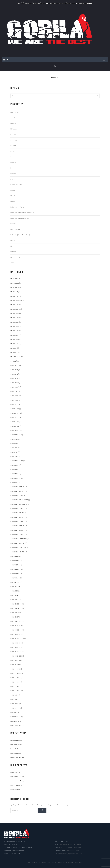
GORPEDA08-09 (16, 621)
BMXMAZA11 (14, 340)
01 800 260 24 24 (59, 3)
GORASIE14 (14, 374)
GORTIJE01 (14, 712)
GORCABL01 (14, 405)
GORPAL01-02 (15, 587)
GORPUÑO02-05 (16, 673)
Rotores (13, 252)
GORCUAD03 (15, 431)
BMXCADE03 (15, 287)
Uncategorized (16, 725)
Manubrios (14, 196)
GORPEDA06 (15, 613)
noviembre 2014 (16, 781)
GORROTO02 (15, 708)
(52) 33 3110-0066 (65, 848)
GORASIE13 (14, 370)
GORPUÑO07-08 (16, 691)
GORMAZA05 (15, 582)
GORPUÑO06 (15, 686)
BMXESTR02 (14, 296)
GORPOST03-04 (16, 630)
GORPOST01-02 (16, 626)
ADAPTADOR (14, 112)
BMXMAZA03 (15, 305)
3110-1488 (78, 848)
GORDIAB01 (14, 439)
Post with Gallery (16, 745)
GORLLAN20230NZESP (18, 522)
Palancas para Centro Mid (20, 218)
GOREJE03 (14, 457)
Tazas (12, 263)
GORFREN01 (14, 483)
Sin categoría (15, 257)
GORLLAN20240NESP (17, 543)
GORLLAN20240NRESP (18, 552)
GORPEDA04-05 (16, 608)
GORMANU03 (15, 565)
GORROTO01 (15, 704)
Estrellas (13, 174)
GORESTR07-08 (16, 478)
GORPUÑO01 (15, 669)
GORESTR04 (14, 470)
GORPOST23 (15, 660)
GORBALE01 (14, 383)
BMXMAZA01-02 (16, 301)
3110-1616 (36, 3)
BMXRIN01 (14, 348)
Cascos (13, 146)
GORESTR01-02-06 (17, 461)
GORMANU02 (15, 561)
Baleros (13, 123)
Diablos (13, 162)
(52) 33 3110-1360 (66, 845)
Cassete (13, 151)
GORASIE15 (14, 379)
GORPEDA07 (15, 617)
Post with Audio (16, 749)
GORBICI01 (14, 387)
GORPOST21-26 (16, 656)
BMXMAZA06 (15, 318)
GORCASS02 (15, 426)
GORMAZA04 (15, 578)
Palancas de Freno (17, 207)
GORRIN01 (14, 695)
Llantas (13, 190)
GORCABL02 (15, 409)
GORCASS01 (14, 422)
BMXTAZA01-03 (15, 357)
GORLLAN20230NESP (17, 513)
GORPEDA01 (14, 600)
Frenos (13, 179)
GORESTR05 (14, 474)
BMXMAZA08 (15, 327)
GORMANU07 (15, 574)
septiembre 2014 (16, 785)
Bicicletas (14, 129)
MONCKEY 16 (15, 721)
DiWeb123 (78, 862)
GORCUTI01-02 (15, 435)
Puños (13, 241)
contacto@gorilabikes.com (82, 3)
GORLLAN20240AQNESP (19, 539)
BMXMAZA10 (14, 335)
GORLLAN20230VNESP (18, 530)
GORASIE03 (14, 366)
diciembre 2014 (16, 777)
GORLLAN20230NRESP (18, 517)
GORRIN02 (14, 699)
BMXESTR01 (14, 292)
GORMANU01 (15, 556)
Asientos (13, 118)
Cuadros (14, 157)
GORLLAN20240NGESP (18, 548)
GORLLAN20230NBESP (18, 509)
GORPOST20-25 (16, 652)
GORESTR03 (14, 465)
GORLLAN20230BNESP (18, 491)
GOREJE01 (14, 448)
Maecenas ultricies (17, 758)
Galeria (13, 361)
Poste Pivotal (15, 229)
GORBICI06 (14, 400)
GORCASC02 (15, 413)
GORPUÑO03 (15, 678)
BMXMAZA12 (14, 344)
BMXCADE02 (15, 283)
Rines (12, 246)
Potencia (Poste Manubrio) (20, 235)
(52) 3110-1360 (26, 3)
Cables (13, 135)
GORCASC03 (15, 418)
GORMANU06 (15, 569)
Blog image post (16, 740)
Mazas (13, 202)
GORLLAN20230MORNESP (19, 500)
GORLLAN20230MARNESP (19, 496)
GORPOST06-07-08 (17, 639)
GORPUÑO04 (15, 682)
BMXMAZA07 (15, 322)
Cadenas (14, 140)
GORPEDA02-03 (16, 604)
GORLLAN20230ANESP (18, 487)
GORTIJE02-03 (15, 717)
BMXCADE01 (14, 279)
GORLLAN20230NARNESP (19, 504)
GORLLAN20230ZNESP (18, 535)
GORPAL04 (14, 595)
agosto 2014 (15, 790)
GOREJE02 (14, 452)
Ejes (12, 168)
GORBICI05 (14, 396)
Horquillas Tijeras (16, 185)
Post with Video (16, 753)
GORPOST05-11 (15, 634)
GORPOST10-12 (15, 643)
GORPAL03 (14, 591)
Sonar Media (68, 862)
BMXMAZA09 (15, 331)
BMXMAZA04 (15, 309)
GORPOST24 (15, 665)
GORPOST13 (14, 647)
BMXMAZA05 (15, 314)
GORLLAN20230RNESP (18, 526)
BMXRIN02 (14, 353)
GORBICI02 (14, 392)
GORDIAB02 (14, 444)
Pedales (13, 224)
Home (53, 77)
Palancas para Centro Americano (22, 213)
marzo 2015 (14, 772)
